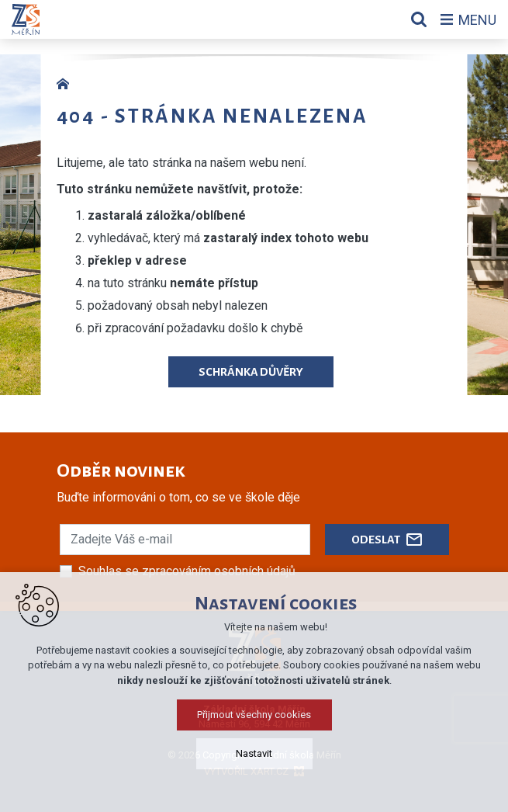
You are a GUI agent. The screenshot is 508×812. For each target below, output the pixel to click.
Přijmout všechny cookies (254, 715)
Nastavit (254, 753)
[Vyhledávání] (419, 19)
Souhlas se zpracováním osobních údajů (187, 571)
